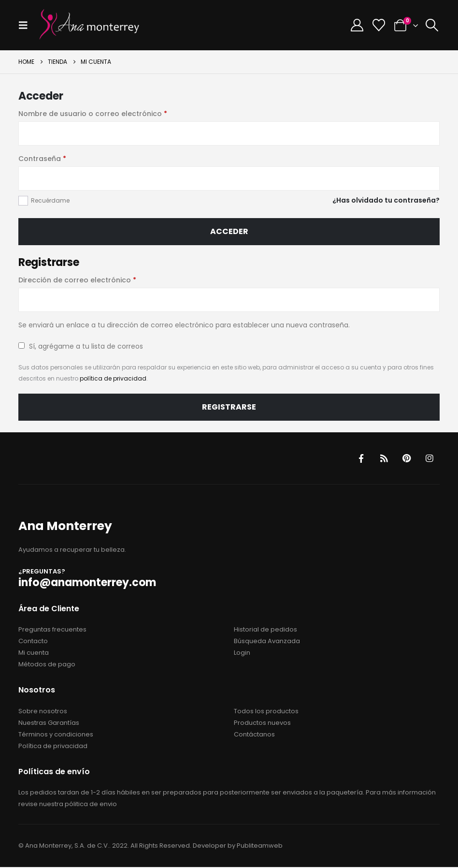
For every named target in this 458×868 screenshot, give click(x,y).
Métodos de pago (47, 665)
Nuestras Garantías (49, 723)
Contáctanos (254, 735)
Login (242, 654)
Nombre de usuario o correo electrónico (113, 113)
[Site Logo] (89, 25)
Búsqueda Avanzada (267, 642)
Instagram (429, 458)
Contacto (33, 642)
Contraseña (62, 158)
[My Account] (357, 25)
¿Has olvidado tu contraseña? (386, 200)
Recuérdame (50, 200)
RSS (383, 458)
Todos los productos (266, 712)
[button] (26, 25)
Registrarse (229, 407)
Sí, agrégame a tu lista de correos (81, 346)
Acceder (229, 231)
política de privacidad (113, 378)
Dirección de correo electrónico (97, 280)
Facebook (359, 458)
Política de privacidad (53, 746)
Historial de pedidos (265, 630)
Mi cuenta (34, 654)
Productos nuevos (262, 723)
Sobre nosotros (43, 712)
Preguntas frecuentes (52, 630)
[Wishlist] (379, 25)
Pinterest (406, 458)
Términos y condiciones (56, 735)
